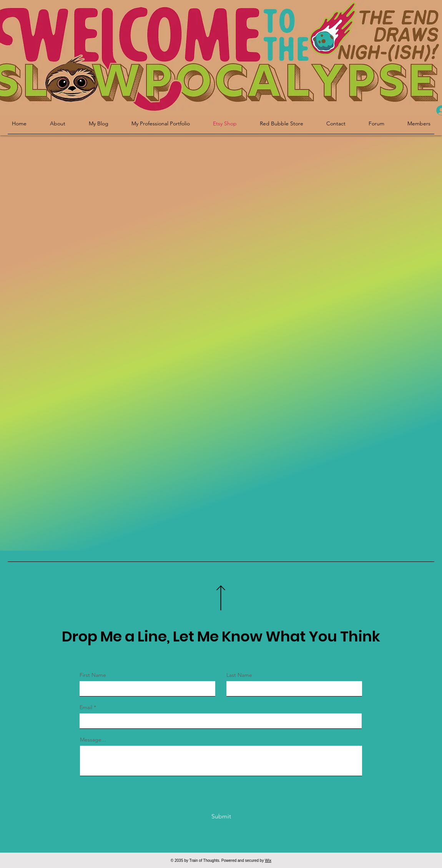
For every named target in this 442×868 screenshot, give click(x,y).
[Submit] (221, 817)
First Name (93, 675)
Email (86, 707)
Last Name (239, 675)
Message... (93, 740)
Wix (268, 861)
